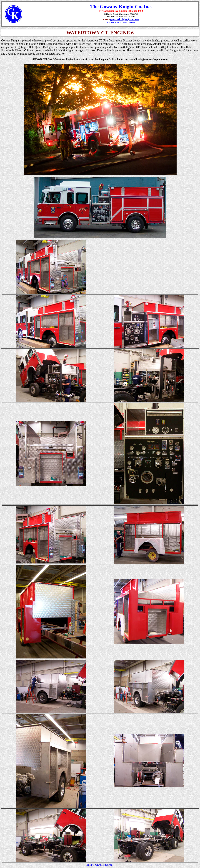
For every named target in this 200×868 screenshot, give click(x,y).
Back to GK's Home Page (100, 865)
